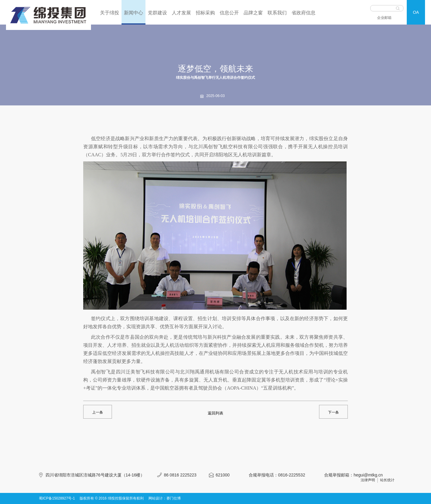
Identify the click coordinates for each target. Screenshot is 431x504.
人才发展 (181, 13)
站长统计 (387, 480)
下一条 (333, 412)
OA (416, 12)
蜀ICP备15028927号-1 (57, 498)
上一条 (98, 412)
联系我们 (277, 13)
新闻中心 (133, 13)
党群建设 (157, 13)
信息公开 (229, 13)
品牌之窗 (253, 13)
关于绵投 (110, 13)
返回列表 (215, 413)
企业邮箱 (384, 18)
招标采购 (205, 13)
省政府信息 (303, 13)
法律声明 (368, 480)
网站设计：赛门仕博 (165, 498)
